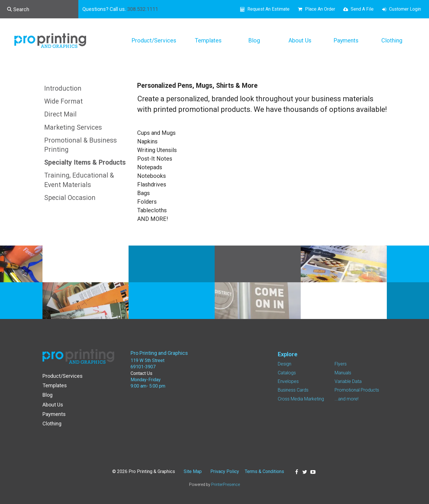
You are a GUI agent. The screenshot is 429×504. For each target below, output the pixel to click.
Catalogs (287, 373)
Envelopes (288, 381)
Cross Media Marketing (301, 399)
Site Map (193, 471)
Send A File (362, 9)
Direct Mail (60, 114)
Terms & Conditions (264, 471)
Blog (254, 40)
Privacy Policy (225, 471)
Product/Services (154, 40)
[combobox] (39, 9)
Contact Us (141, 373)
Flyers (341, 364)
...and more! (346, 399)
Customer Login (405, 9)
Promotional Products (357, 390)
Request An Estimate (268, 9)
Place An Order (320, 9)
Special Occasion (70, 198)
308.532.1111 (143, 9)
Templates (208, 40)
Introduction (63, 88)
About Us (300, 40)
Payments (346, 40)
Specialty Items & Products (85, 163)
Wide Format (63, 101)
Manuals (343, 373)
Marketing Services (73, 128)
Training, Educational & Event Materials (79, 180)
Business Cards (293, 390)
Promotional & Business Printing (80, 145)
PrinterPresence (226, 484)
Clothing (392, 40)
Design (285, 364)
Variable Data (348, 381)
